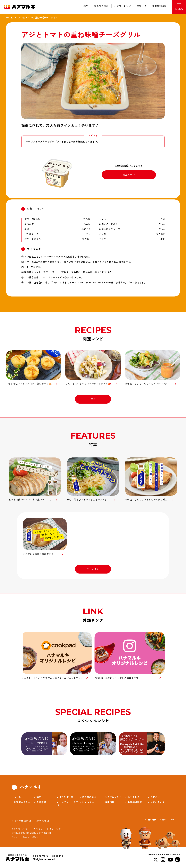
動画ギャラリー (22, 802)
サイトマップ (55, 829)
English (163, 819)
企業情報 (41, 802)
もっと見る (93, 569)
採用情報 (109, 802)
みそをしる (134, 797)
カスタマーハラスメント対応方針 (25, 837)
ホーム (17, 797)
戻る (93, 399)
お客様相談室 (159, 6)
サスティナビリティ (68, 804)
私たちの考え (101, 6)
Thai (172, 819)
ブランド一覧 (66, 797)
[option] (35, 479)
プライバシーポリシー (21, 829)
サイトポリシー (40, 829)
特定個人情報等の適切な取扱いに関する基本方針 (31, 833)
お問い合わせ (158, 802)
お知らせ (142, 6)
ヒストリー (88, 802)
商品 (86, 6)
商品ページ (129, 175)
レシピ (9, 18)
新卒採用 (41, 821)
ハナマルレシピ (123, 6)
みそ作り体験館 (20, 821)
